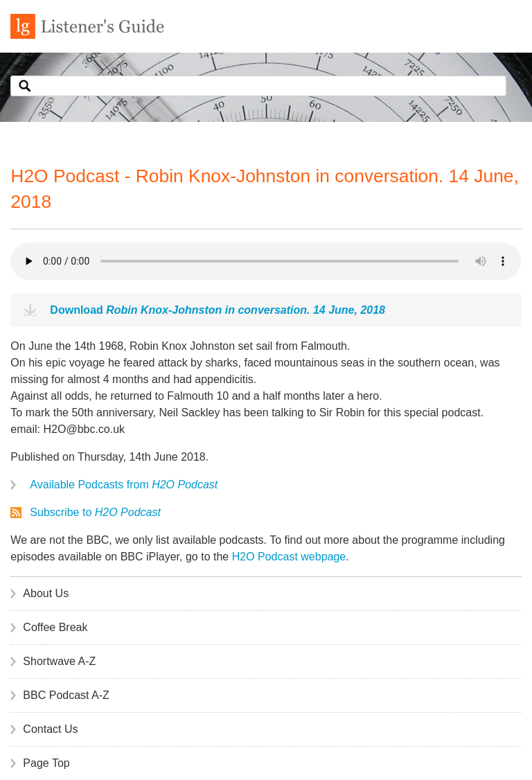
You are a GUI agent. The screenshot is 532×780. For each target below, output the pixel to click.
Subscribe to (95, 512)
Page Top (46, 763)
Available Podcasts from (124, 485)
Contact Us (50, 729)
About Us (46, 593)
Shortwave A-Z (59, 661)
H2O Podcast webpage (289, 557)
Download (218, 310)
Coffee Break (55, 627)
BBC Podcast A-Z (66, 695)
